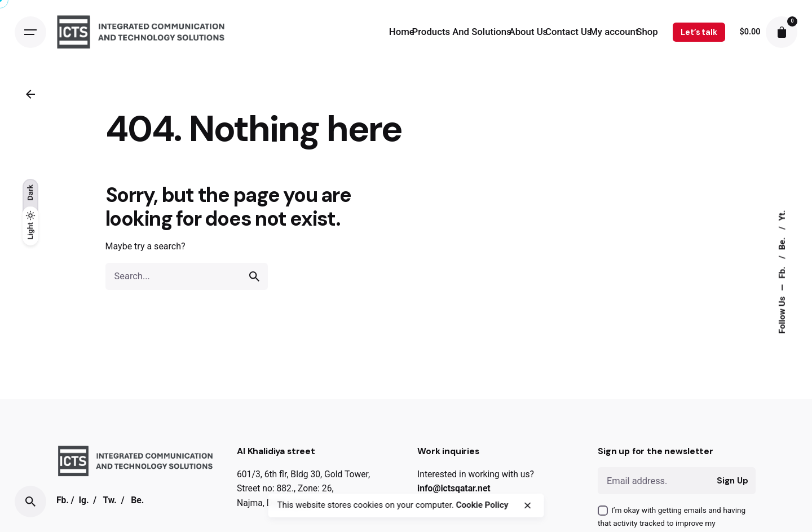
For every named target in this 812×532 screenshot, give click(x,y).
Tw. (109, 500)
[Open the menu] (30, 32)
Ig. (83, 500)
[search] (254, 276)
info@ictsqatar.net (454, 488)
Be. (782, 242)
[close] (528, 505)
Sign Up (732, 481)
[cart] (782, 32)
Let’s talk (699, 32)
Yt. (782, 215)
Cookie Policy (482, 505)
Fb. (782, 271)
